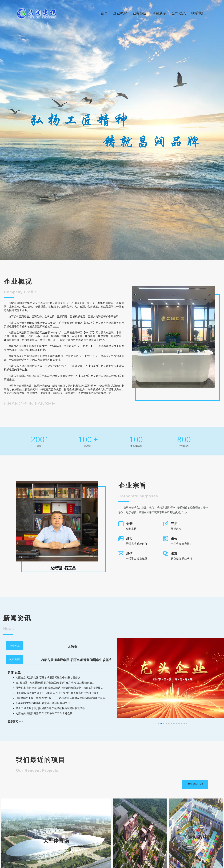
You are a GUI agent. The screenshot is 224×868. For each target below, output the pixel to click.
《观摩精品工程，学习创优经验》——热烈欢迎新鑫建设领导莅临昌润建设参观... (61, 698)
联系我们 (198, 13)
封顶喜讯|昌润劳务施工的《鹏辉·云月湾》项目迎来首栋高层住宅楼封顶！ (57, 693)
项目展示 (159, 13)
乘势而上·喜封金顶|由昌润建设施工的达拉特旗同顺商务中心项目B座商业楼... (59, 688)
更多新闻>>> (15, 722)
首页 (104, 13)
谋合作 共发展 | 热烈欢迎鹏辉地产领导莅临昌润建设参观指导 (50, 708)
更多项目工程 (195, 784)
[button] (159, 723)
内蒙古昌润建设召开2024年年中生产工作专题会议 (44, 713)
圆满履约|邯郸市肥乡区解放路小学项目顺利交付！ (44, 703)
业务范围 (140, 13)
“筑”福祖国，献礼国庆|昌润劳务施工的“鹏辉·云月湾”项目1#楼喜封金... (55, 683)
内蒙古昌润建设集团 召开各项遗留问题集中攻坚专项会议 (88, 660)
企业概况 (120, 13)
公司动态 (179, 13)
